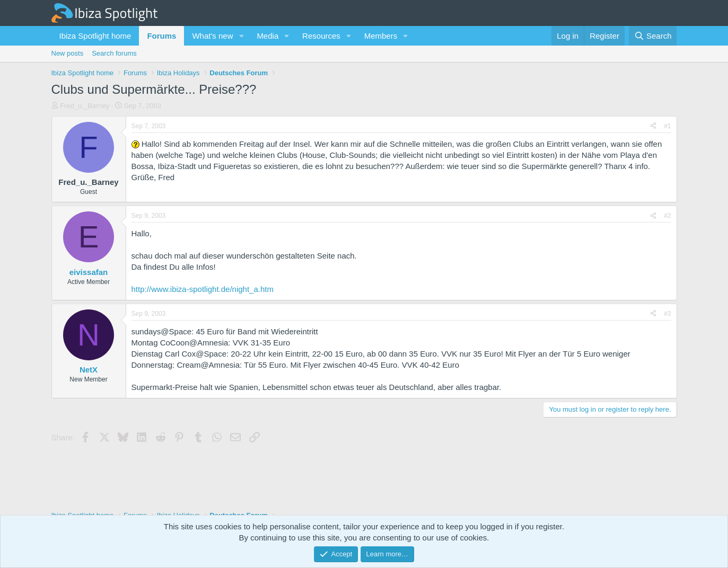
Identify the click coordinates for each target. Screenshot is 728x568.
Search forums (114, 53)
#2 (667, 216)
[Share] (653, 126)
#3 (667, 314)
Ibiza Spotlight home (95, 36)
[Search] (653, 36)
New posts (68, 53)
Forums (161, 36)
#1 (667, 126)
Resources (321, 36)
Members (381, 36)
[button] (241, 36)
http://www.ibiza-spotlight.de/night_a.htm (203, 289)
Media (267, 36)
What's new (212, 36)
